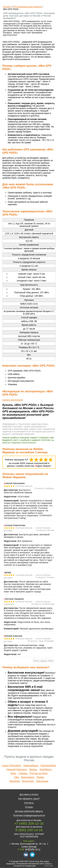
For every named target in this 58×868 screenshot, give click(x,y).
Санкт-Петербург (12, 766)
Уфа (16, 777)
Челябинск (45, 769)
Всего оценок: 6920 (43, 661)
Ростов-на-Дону (39, 773)
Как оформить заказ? (29, 799)
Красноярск (28, 777)
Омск (13, 773)
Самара (23, 773)
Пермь (40, 777)
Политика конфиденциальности (29, 815)
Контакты (29, 803)
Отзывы (29, 807)
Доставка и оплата (29, 794)
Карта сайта (49, 866)
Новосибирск (31, 766)
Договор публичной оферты (29, 811)
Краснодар (42, 781)
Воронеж (15, 781)
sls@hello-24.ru (33, 849)
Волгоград (28, 781)
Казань (33, 769)
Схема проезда (29, 847)
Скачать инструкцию (13, 400)
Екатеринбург (48, 766)
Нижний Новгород (17, 769)
